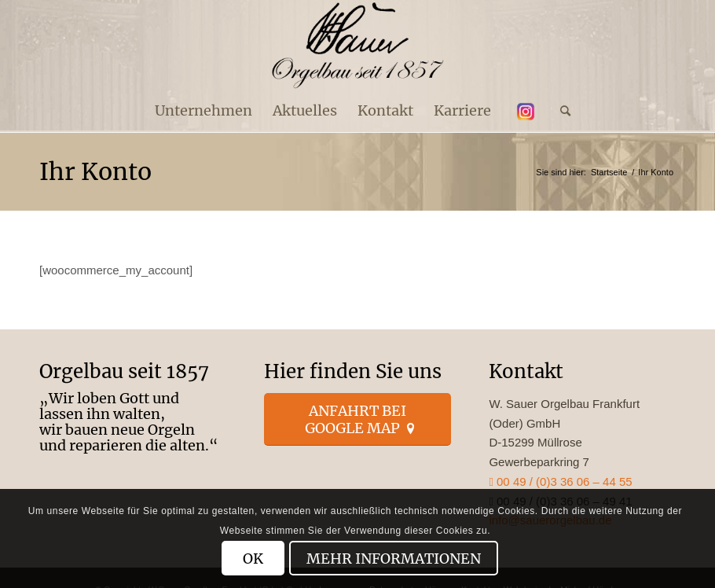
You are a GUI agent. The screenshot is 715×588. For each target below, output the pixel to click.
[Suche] (560, 111)
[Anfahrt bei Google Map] (357, 419)
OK (253, 559)
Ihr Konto (95, 171)
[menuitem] (203, 111)
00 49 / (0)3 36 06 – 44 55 (560, 481)
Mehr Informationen (394, 559)
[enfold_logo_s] (358, 46)
